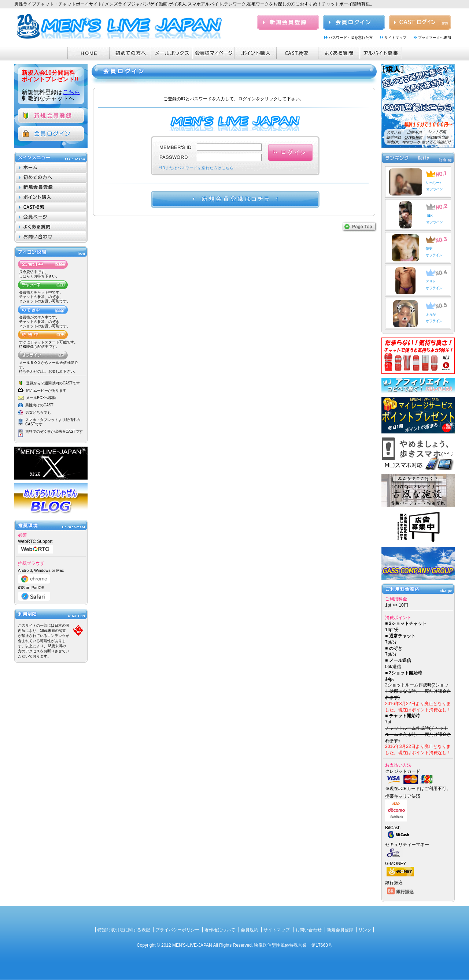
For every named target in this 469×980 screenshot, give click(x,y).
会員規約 (250, 930)
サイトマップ (395, 38)
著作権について (220, 930)
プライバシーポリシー (177, 930)
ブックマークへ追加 (435, 38)
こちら (71, 92)
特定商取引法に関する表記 (124, 930)
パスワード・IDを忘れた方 (351, 38)
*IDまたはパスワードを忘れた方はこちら (197, 168)
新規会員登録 (340, 930)
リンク (365, 930)
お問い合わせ (309, 930)
